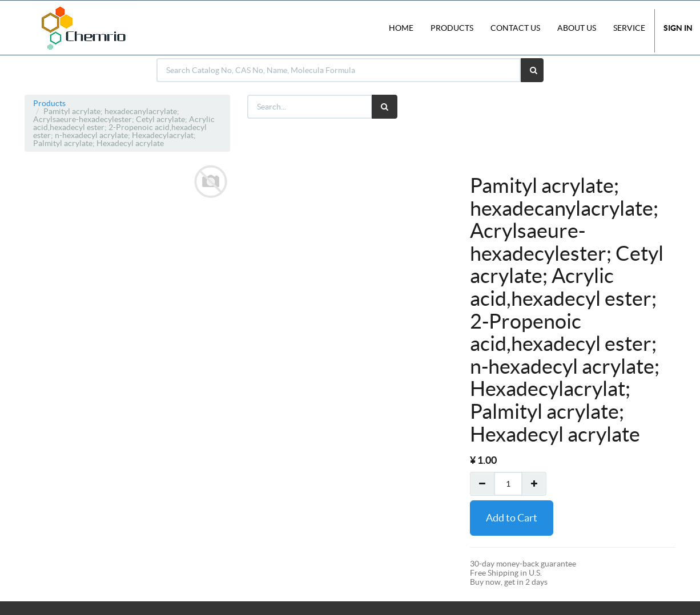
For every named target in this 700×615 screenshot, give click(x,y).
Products (49, 103)
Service (629, 28)
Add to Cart (512, 518)
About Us (577, 28)
